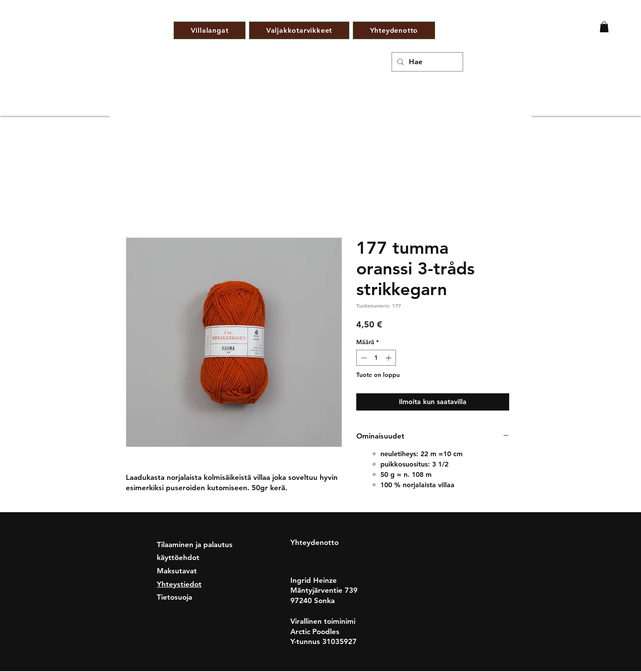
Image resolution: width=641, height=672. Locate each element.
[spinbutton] (376, 358)
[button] (604, 27)
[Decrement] (363, 358)
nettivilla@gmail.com (325, 555)
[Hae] (427, 62)
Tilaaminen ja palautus (195, 544)
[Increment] (389, 358)
